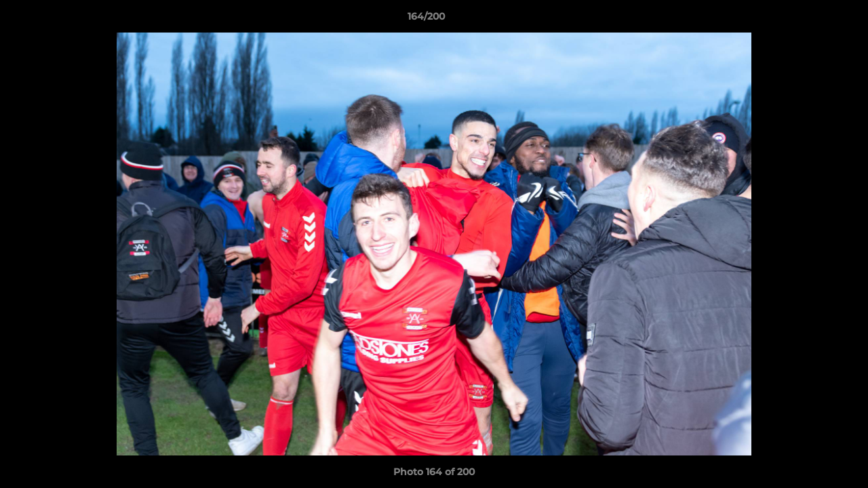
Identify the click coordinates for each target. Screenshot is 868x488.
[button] (811, 20)
